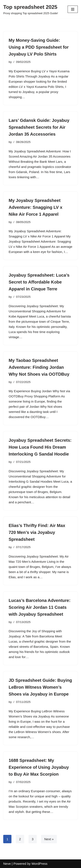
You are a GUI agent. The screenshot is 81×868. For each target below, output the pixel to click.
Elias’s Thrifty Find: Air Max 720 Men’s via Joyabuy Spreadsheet (37, 532)
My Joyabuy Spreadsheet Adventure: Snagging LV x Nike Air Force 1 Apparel (36, 207)
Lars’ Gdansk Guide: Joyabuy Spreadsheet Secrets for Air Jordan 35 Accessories (39, 127)
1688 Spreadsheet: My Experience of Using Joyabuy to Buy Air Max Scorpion (39, 767)
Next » (49, 839)
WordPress (40, 864)
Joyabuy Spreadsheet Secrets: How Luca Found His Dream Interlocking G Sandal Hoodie (40, 447)
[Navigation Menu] (73, 9)
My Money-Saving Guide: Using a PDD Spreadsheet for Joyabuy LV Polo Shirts (39, 47)
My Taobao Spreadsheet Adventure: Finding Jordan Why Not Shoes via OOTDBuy (39, 367)
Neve (7, 864)
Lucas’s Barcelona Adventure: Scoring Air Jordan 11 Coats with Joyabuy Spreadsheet (40, 607)
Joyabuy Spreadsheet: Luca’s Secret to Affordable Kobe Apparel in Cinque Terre (39, 282)
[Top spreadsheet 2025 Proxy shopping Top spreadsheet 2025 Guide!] (31, 9)
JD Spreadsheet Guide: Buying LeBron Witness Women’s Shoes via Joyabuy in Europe (40, 687)
